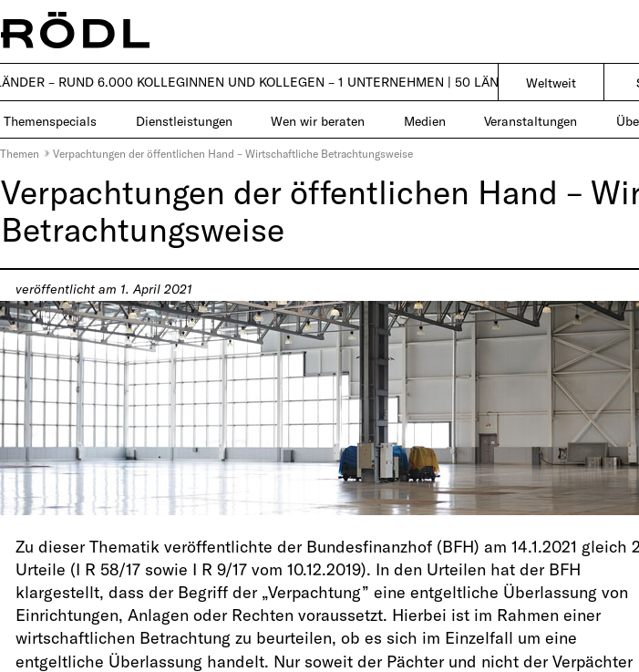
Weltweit (551, 83)
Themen (20, 153)
